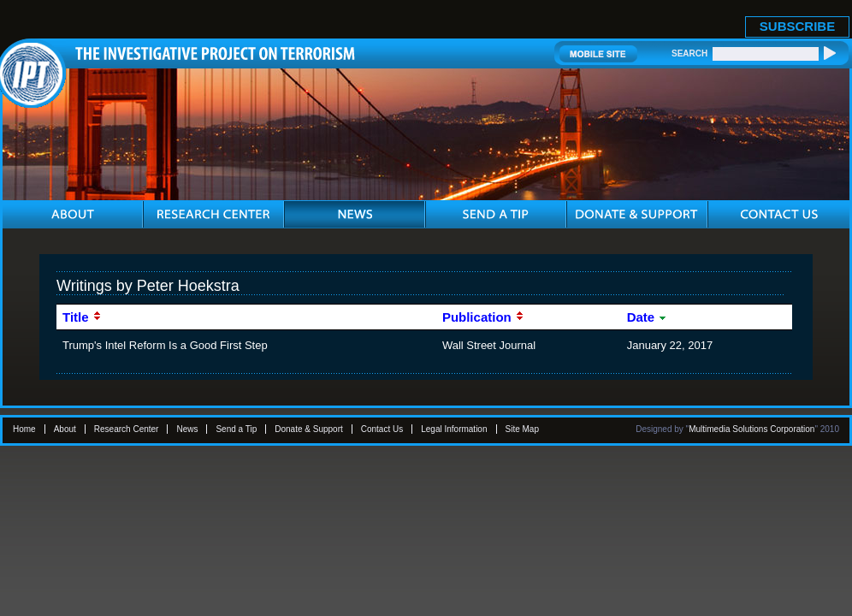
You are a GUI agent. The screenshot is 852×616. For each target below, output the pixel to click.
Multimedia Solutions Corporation (751, 429)
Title (82, 317)
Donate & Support (309, 429)
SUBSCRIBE (797, 26)
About (65, 429)
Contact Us (382, 429)
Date (648, 317)
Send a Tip (236, 429)
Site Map (522, 429)
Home (24, 429)
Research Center (127, 429)
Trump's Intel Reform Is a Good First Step (165, 345)
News (187, 429)
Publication (483, 317)
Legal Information (454, 429)
